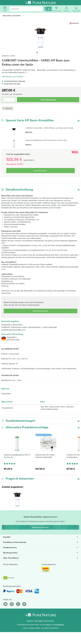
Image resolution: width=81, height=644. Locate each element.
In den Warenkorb (48, 100)
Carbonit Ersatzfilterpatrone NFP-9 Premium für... (17, 456)
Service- (48, 625)
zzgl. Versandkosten (16, 94)
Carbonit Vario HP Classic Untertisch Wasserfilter (45, 456)
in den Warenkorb (40, 171)
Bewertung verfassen (40, 311)
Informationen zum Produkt (13, 77)
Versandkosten (59, 625)
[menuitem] (5, 9)
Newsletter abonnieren (40, 527)
